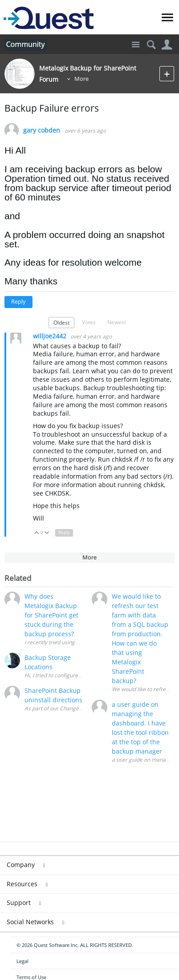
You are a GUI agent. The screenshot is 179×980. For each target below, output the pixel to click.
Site (136, 45)
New (167, 73)
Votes (89, 322)
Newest (117, 322)
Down (47, 533)
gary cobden (42, 131)
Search (151, 45)
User (167, 45)
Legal (22, 961)
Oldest (61, 322)
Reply (18, 302)
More (81, 79)
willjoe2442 (51, 336)
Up (37, 533)
